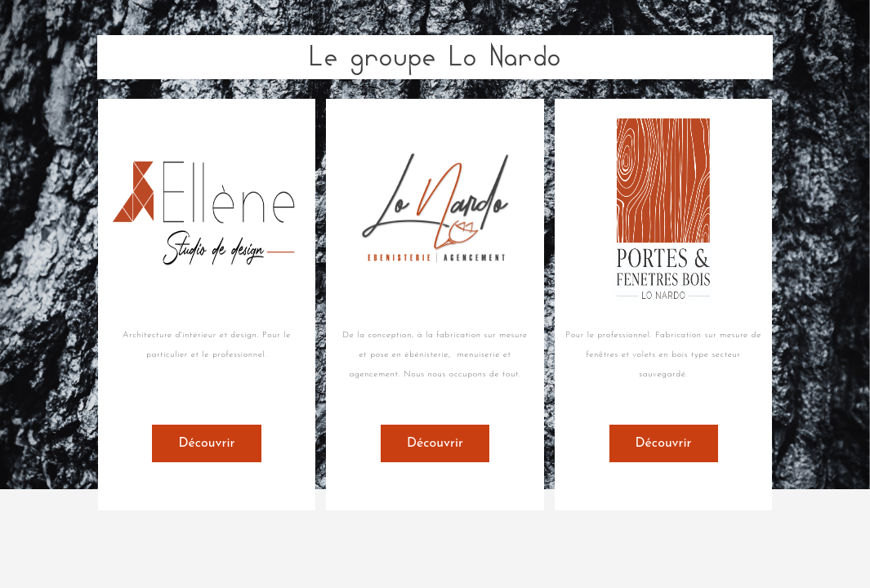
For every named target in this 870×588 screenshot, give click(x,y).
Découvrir (206, 443)
